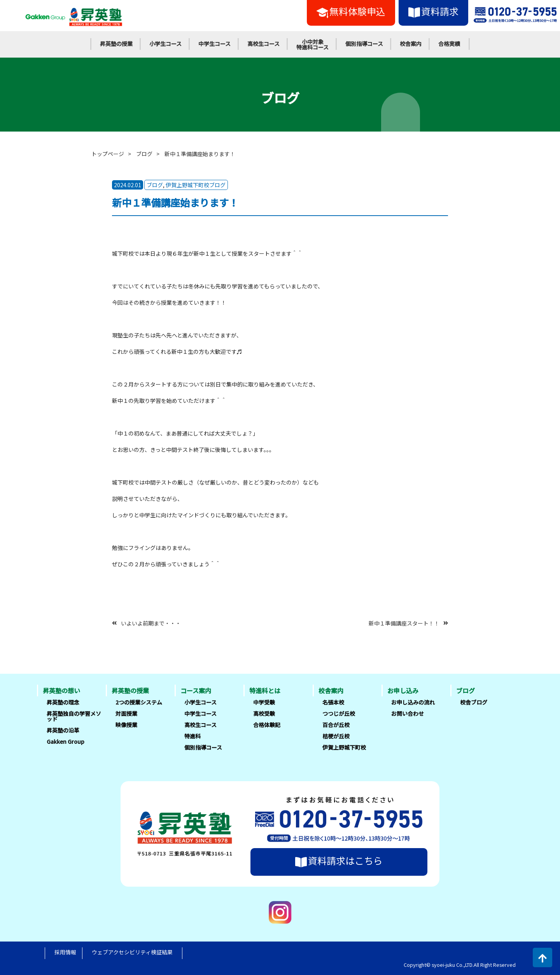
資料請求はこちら (339, 861)
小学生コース (165, 44)
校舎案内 (411, 44)
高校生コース (263, 44)
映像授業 (126, 725)
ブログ (144, 154)
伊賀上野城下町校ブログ (196, 185)
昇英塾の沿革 (63, 730)
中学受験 (264, 702)
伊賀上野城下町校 (344, 747)
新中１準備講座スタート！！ (404, 623)
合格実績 (449, 44)
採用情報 (65, 952)
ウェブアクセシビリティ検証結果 (132, 952)
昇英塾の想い (61, 690)
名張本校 (333, 702)
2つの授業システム (139, 702)
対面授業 (126, 713)
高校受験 (264, 713)
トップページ (108, 154)
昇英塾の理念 (63, 702)
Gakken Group (66, 741)
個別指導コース (364, 44)
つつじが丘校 (339, 713)
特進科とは (265, 690)
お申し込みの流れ (413, 702)
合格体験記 (267, 725)
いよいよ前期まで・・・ (151, 623)
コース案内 (196, 690)
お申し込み (403, 690)
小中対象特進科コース (312, 44)
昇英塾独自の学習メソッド (74, 716)
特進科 (192, 736)
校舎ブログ (474, 702)
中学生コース (214, 44)
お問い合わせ (408, 713)
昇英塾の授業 (116, 44)
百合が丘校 (336, 725)
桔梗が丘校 (336, 736)
